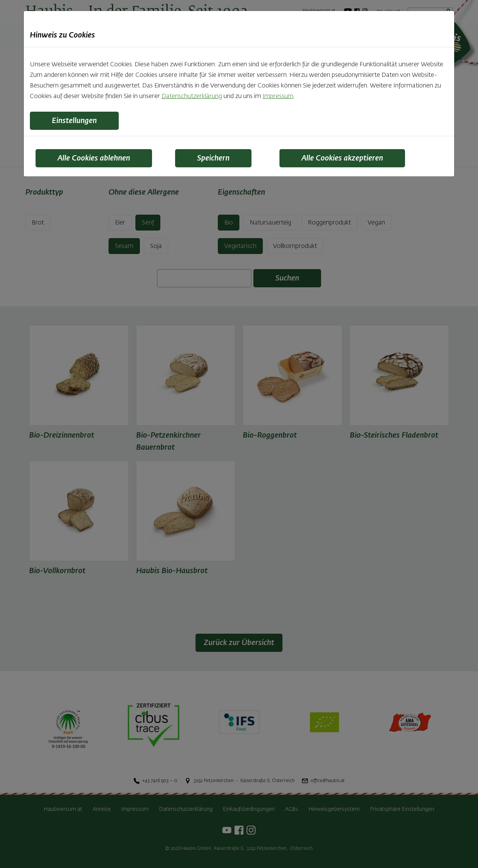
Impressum (278, 97)
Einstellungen (74, 121)
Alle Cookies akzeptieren (342, 158)
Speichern (213, 158)
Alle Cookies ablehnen (94, 158)
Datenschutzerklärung (192, 97)
